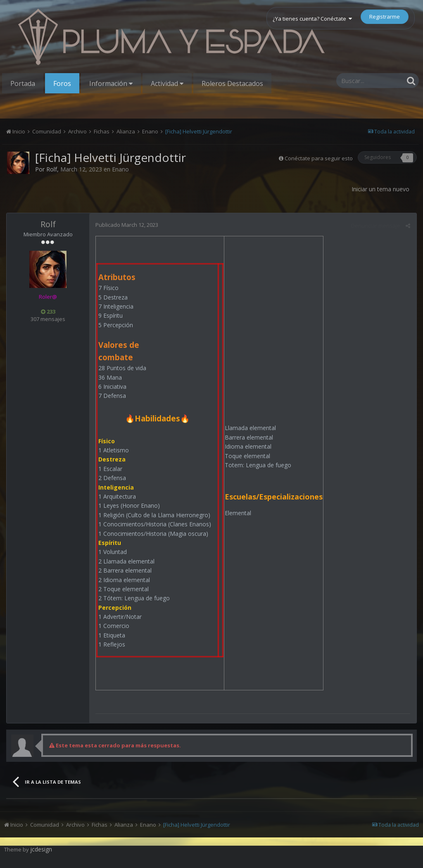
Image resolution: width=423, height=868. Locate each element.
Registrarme (385, 17)
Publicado (127, 225)
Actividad (167, 83)
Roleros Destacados (232, 83)
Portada (23, 83)
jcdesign (41, 849)
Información (111, 83)
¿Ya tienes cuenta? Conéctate (312, 19)
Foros (62, 83)
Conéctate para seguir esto (319, 158)
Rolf (52, 169)
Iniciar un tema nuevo (380, 189)
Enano (120, 169)
